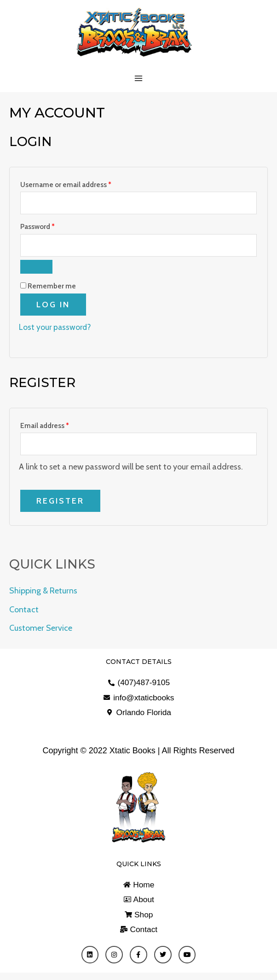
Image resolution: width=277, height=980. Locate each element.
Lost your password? (56, 329)
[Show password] (36, 269)
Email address (59, 427)
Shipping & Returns (43, 594)
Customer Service (41, 632)
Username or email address (80, 184)
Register (60, 504)
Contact (24, 613)
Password (52, 227)
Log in (53, 307)
